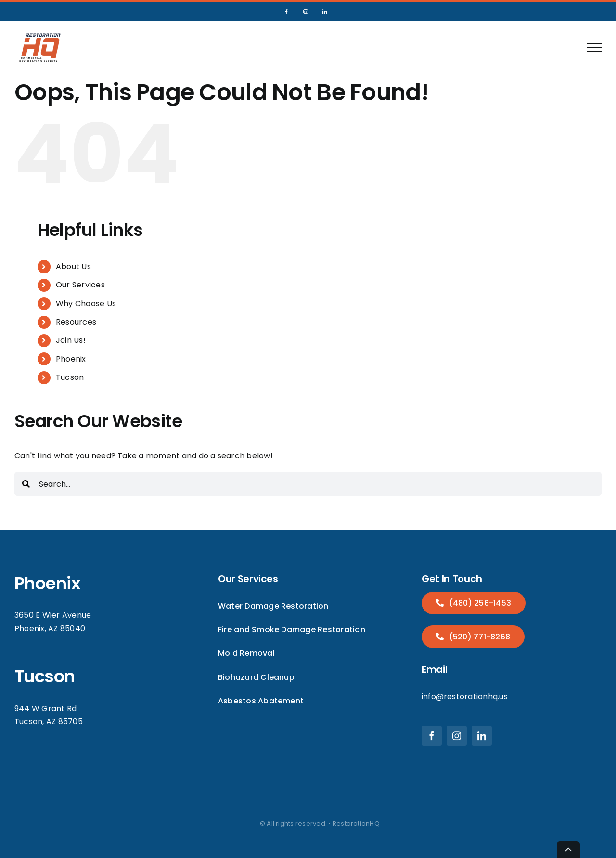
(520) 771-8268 (478, 637)
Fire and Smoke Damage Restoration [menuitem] (292, 630)
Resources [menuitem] (76, 322)
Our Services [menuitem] (80, 285)
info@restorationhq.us (465, 696)
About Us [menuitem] (73, 266)
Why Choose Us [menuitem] (86, 304)
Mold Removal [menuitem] (246, 653)
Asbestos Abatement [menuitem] (261, 701)
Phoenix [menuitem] (71, 359)
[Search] (26, 484)
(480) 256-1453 (479, 603)
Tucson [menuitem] (70, 377)
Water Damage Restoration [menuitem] (273, 606)
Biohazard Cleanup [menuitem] (256, 677)
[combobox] (308, 484)
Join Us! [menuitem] (71, 340)
